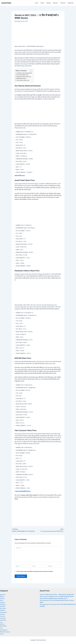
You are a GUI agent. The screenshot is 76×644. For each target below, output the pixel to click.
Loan (1, 622)
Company (3, 603)
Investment (3, 618)
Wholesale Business (5, 632)
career (2, 601)
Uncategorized (4, 630)
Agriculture (3, 595)
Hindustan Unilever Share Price (24, 77)
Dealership (71, 3)
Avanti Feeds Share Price (23, 75)
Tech (1, 628)
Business (55, 3)
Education (3, 610)
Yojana (42, 3)
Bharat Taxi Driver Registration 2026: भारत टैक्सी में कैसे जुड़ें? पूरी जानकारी (58, 599)
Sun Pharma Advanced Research (25, 73)
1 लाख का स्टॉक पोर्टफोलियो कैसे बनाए (23, 491)
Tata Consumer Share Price (23, 80)
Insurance (3, 616)
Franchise (63, 3)
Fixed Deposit (4, 612)
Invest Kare (6, 3)
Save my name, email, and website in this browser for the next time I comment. (35, 572)
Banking (49, 3)
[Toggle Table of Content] (31, 71)
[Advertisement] (38, 35)
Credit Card (3, 605)
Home (36, 3)
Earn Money (3, 608)
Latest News (3, 620)
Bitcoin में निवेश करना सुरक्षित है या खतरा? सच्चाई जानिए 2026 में (55, 601)
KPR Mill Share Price (22, 79)
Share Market (4, 626)
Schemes (2, 624)
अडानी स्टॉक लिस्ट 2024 (20, 175)
